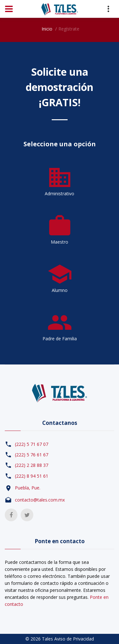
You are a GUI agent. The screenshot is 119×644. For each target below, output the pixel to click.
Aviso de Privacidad (74, 639)
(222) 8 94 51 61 (32, 476)
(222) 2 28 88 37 (32, 465)
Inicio (47, 29)
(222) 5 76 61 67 (32, 455)
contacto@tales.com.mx (40, 500)
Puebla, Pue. (28, 488)
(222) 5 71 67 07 (32, 444)
